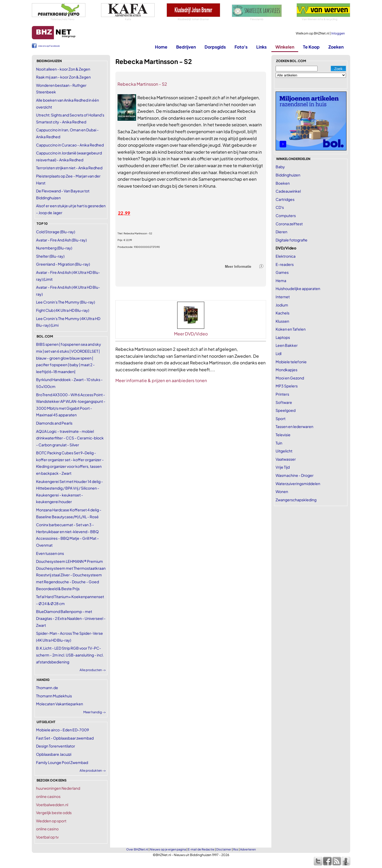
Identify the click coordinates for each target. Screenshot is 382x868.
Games (282, 272)
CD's (280, 207)
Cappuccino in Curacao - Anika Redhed (70, 145)
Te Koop (311, 47)
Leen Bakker (287, 345)
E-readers (285, 264)
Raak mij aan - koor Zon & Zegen (63, 77)
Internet (283, 297)
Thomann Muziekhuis (54, 696)
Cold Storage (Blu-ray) (56, 232)
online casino (47, 829)
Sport (281, 418)
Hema (281, 280)
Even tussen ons (50, 553)
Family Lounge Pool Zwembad (62, 762)
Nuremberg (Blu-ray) (54, 248)
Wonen (282, 491)
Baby (280, 167)
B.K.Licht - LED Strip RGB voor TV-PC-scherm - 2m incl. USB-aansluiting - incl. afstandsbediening (70, 655)
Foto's (241, 47)
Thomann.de (47, 688)
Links (261, 47)
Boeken (283, 183)
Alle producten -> (93, 670)
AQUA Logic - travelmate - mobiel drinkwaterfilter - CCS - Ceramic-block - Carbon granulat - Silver (70, 438)
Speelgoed (286, 410)
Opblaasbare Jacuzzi (54, 754)
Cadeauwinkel (288, 191)
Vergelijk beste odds (54, 813)
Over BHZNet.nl (137, 849)
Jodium (282, 305)
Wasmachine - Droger (295, 475)
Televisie (283, 435)
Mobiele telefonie (291, 362)
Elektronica (286, 256)
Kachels (283, 313)
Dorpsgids (215, 47)
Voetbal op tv (47, 837)
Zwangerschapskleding (296, 500)
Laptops (283, 337)
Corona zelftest (289, 224)
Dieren (281, 232)
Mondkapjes (286, 370)
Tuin (279, 443)
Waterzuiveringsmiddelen (298, 483)
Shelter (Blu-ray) (50, 256)
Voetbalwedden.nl (52, 805)
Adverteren (248, 849)
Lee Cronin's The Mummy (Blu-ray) (66, 302)
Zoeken (336, 47)
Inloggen (338, 33)
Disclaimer (224, 849)
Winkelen (285, 47)
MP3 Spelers (287, 386)
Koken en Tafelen (291, 329)
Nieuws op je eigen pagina (168, 849)
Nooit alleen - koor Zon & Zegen (63, 69)
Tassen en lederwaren (294, 426)
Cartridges (285, 199)
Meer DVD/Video (191, 334)
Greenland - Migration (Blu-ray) (63, 264)
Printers (282, 394)
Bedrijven (186, 47)
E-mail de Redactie (201, 849)
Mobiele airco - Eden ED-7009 (62, 730)
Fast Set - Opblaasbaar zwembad (65, 738)
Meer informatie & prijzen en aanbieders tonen (161, 380)
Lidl (279, 353)
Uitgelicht (284, 451)
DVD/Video (286, 248)
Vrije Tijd (283, 467)
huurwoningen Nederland (58, 788)
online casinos (48, 796)
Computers (286, 215)
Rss (236, 849)
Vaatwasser (286, 459)
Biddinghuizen (288, 175)
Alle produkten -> (93, 770)
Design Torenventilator (56, 746)
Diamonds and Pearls (54, 423)
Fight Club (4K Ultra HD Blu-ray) (63, 310)
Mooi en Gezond (290, 378)
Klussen (282, 321)
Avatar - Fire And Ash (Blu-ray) (61, 240)
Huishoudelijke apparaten (298, 288)
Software (284, 402)
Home (161, 47)
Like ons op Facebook (49, 46)
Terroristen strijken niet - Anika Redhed (69, 168)
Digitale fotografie (292, 240)
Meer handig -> (95, 712)
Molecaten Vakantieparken (60, 704)
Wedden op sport (51, 821)
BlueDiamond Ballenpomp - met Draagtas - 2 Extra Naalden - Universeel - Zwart (71, 618)
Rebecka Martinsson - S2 (142, 84)
